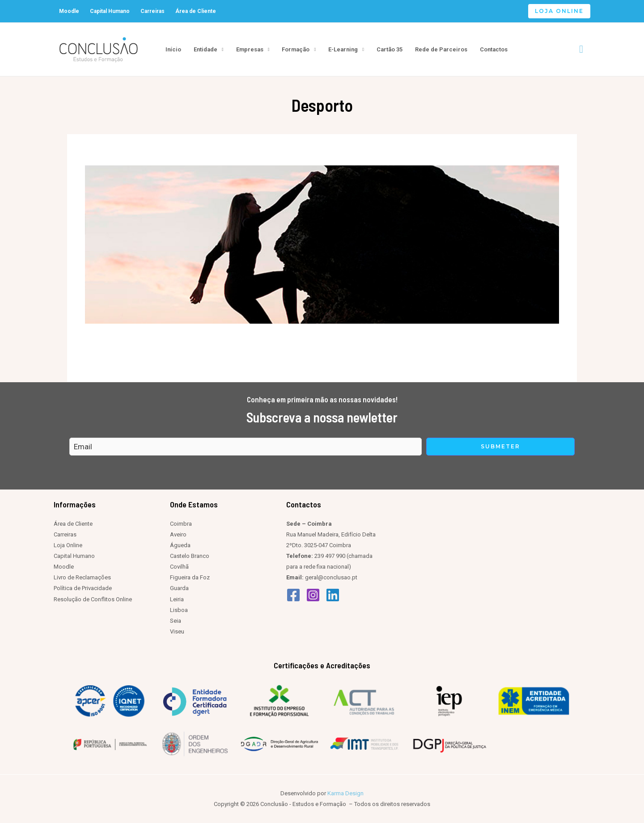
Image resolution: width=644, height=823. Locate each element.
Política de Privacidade (83, 588)
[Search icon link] (581, 49)
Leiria (177, 599)
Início (173, 49)
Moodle (69, 11)
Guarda (179, 588)
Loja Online (68, 545)
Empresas (250, 49)
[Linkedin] (333, 595)
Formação (296, 49)
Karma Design (345, 793)
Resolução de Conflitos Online (93, 599)
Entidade (205, 49)
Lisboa (179, 610)
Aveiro (178, 534)
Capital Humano (110, 11)
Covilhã (179, 567)
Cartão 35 (390, 49)
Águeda (180, 545)
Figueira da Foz (190, 577)
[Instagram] (313, 595)
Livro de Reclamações (82, 577)
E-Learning (343, 49)
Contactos (494, 49)
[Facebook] (293, 595)
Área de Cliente (196, 11)
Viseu (177, 631)
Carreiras (153, 11)
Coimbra (181, 524)
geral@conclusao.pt (331, 577)
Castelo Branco (190, 556)
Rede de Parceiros (441, 49)
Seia (176, 621)
